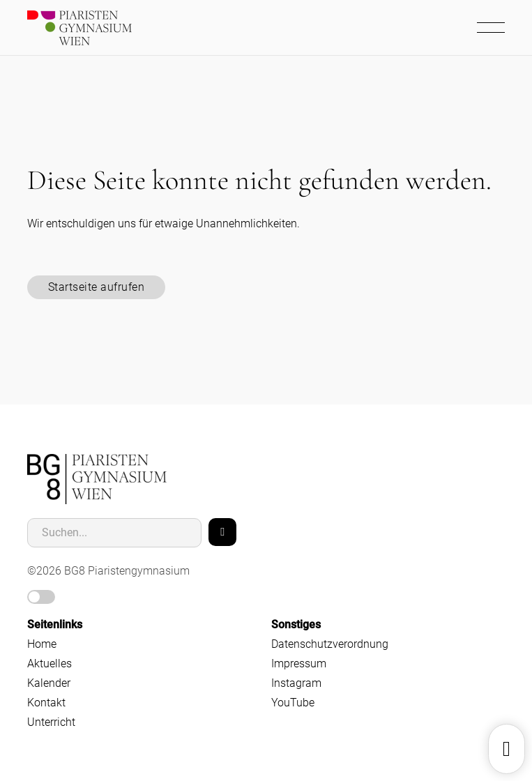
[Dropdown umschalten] (507, 749)
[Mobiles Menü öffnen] (494, 28)
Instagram (296, 683)
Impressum (299, 664)
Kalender (49, 683)
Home (42, 644)
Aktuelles (50, 664)
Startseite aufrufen (97, 287)
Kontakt (46, 703)
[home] (97, 479)
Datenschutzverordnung (330, 644)
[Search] (222, 532)
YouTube (293, 703)
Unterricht (51, 722)
